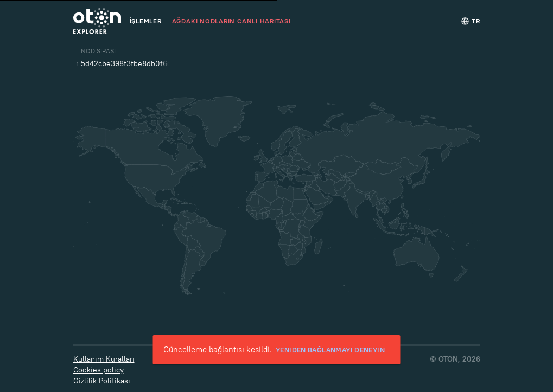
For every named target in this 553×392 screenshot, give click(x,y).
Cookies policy (98, 370)
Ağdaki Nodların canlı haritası (231, 21)
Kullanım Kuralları (104, 359)
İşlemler (146, 21)
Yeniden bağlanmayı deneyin (330, 350)
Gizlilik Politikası (102, 381)
